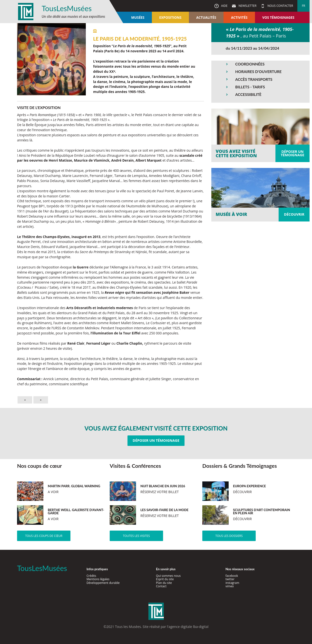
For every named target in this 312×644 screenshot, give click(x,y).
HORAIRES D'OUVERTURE (258, 72)
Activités (239, 17)
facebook (232, 576)
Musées (138, 17)
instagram (232, 583)
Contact (161, 586)
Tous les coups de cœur (44, 536)
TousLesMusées (67, 8)
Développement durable (103, 583)
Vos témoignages (278, 17)
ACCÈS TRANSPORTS (254, 79)
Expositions (170, 17)
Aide (224, 6)
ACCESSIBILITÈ (248, 94)
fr (303, 6)
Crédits (91, 576)
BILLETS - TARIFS (250, 87)
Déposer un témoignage (156, 440)
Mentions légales (98, 579)
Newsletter (247, 6)
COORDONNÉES (250, 64)
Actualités (206, 17)
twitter (230, 579)
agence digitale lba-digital (188, 627)
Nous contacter (280, 6)
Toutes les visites (136, 536)
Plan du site (164, 583)
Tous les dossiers (229, 536)
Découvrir (294, 214)
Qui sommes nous (168, 576)
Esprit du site (165, 579)
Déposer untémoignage (293, 153)
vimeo (230, 586)
